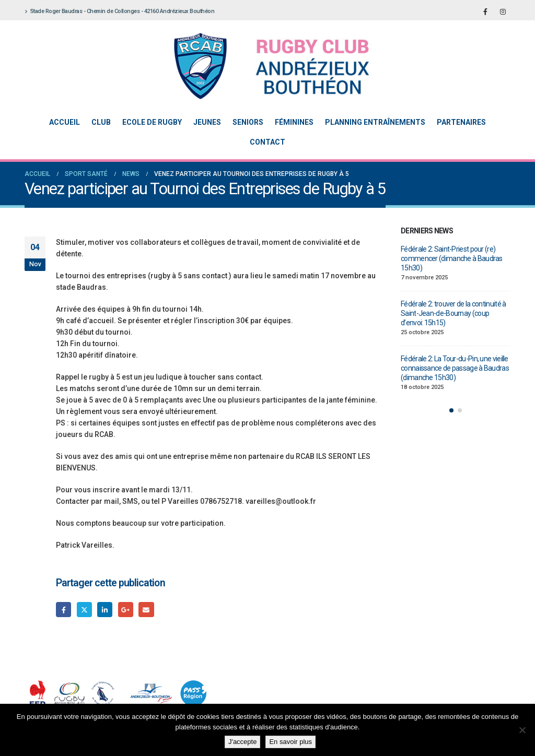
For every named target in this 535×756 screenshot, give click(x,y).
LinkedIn (105, 610)
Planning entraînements (375, 122)
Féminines (294, 122)
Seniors (248, 122)
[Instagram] (503, 11)
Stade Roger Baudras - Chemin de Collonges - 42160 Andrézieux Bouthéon (119, 11)
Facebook (63, 610)
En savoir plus (290, 742)
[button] (451, 410)
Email (146, 610)
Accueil (65, 122)
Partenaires (461, 122)
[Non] (522, 730)
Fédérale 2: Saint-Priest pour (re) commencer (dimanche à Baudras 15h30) (452, 258)
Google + (126, 610)
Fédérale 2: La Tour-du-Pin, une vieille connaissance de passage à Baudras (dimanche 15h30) (455, 368)
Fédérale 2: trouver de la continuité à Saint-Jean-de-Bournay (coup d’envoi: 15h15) (453, 313)
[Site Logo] (260, 66)
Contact (267, 142)
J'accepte (243, 742)
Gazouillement (84, 610)
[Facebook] (485, 11)
